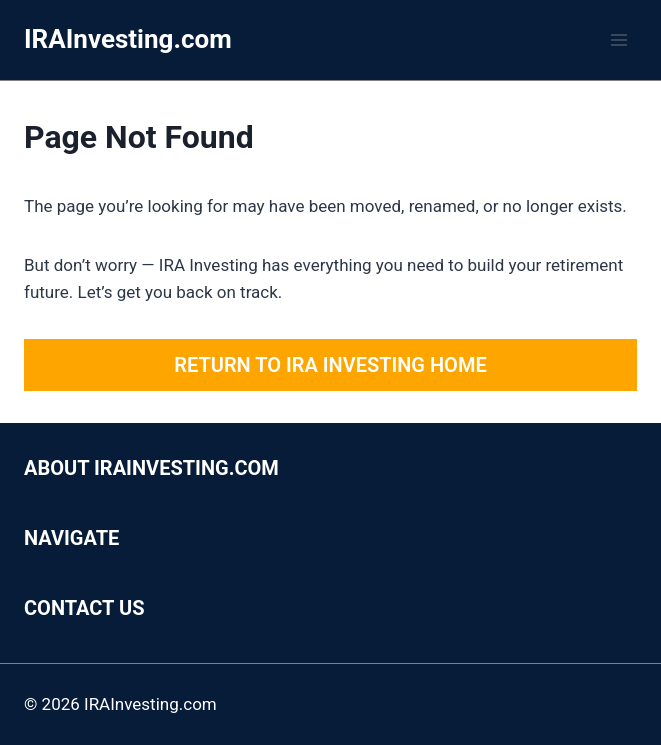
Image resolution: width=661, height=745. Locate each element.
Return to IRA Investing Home (330, 365)
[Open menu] (618, 39)
